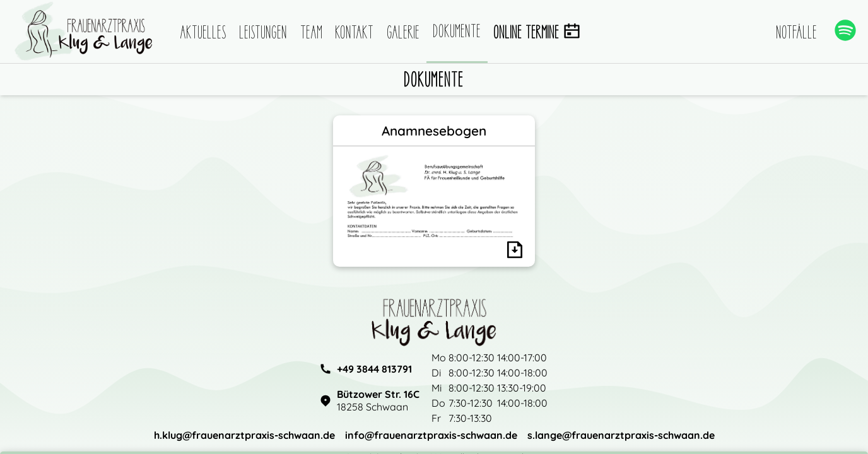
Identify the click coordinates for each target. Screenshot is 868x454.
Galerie (404, 32)
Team (312, 32)
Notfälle (797, 32)
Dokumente (457, 31)
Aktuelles (204, 32)
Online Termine (537, 32)
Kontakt (355, 32)
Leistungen (264, 32)
